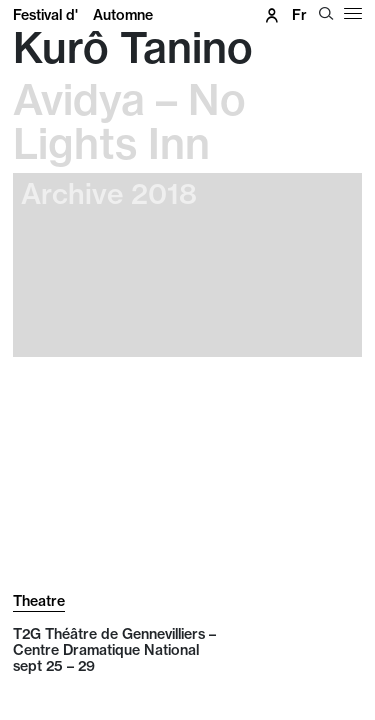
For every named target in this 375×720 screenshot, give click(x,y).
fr (299, 15)
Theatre (39, 601)
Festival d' (83, 15)
